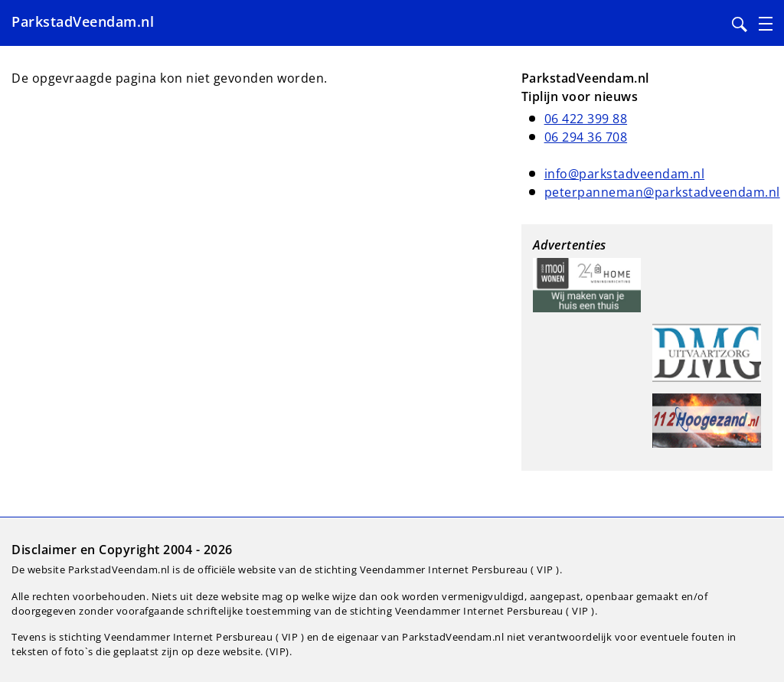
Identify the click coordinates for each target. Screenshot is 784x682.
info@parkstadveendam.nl (625, 174)
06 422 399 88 (586, 119)
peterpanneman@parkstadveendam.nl (662, 192)
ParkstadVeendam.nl (83, 21)
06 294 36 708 (586, 137)
